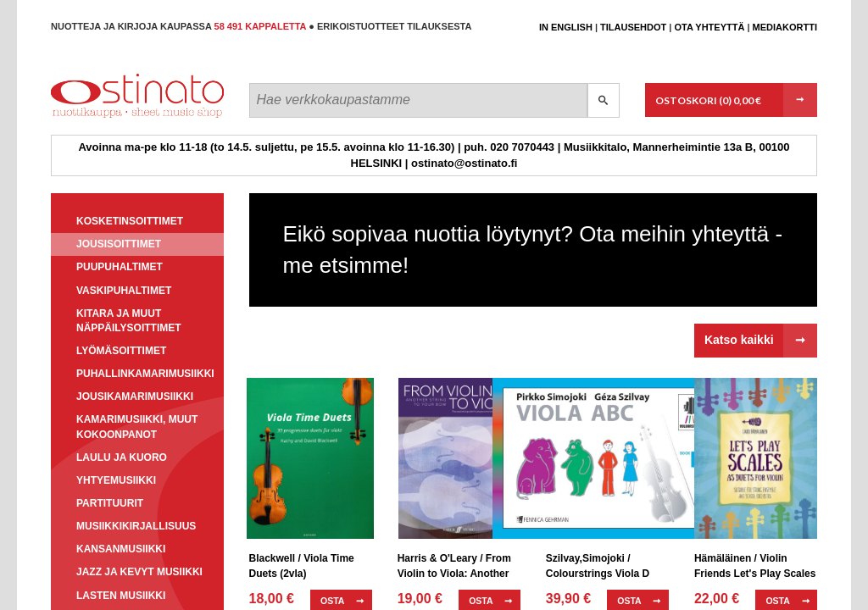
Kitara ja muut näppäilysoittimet (129, 321)
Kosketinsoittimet (130, 221)
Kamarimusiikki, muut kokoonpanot (137, 427)
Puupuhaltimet (120, 267)
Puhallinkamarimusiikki (145, 374)
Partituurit (110, 503)
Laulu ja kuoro (122, 457)
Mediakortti (785, 27)
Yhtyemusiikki (116, 480)
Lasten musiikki (121, 596)
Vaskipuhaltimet (124, 291)
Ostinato (128, 117)
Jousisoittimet (119, 244)
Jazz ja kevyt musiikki (139, 572)
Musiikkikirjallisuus (136, 526)
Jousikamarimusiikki (135, 396)
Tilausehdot (633, 27)
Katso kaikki (739, 340)
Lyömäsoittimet (121, 351)
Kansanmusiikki (121, 549)
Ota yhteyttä (709, 27)
